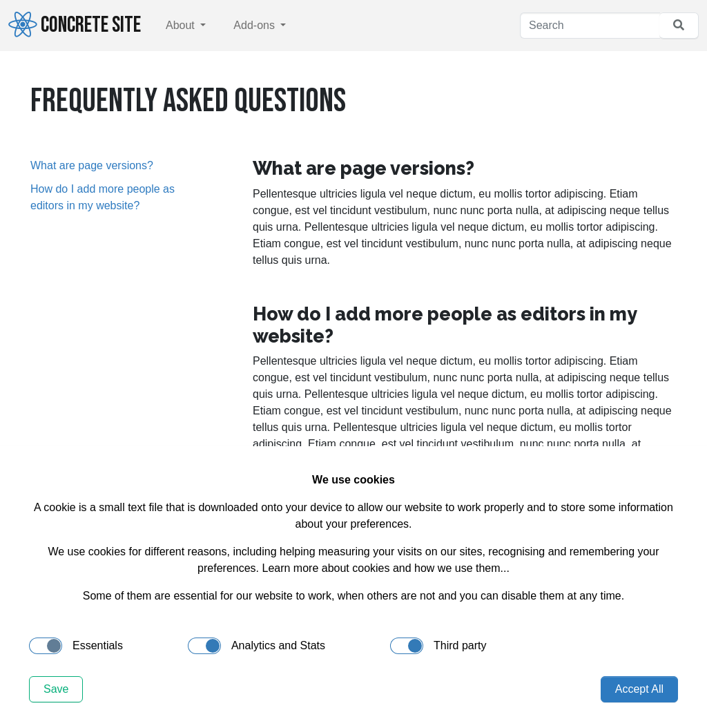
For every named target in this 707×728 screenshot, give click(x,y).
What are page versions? (92, 165)
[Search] (590, 26)
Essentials (76, 646)
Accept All (639, 689)
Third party (438, 646)
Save (56, 689)
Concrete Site (75, 25)
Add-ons (255, 25)
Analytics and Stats (256, 646)
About (182, 25)
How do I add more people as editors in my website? (103, 197)
